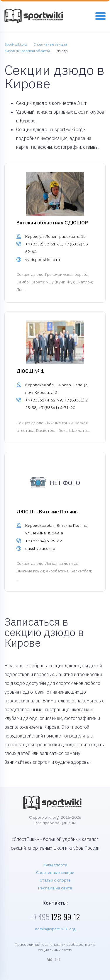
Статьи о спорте (55, 880)
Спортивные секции (55, 872)
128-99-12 (55, 917)
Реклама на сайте (55, 888)
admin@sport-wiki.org (55, 929)
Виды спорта (55, 865)
